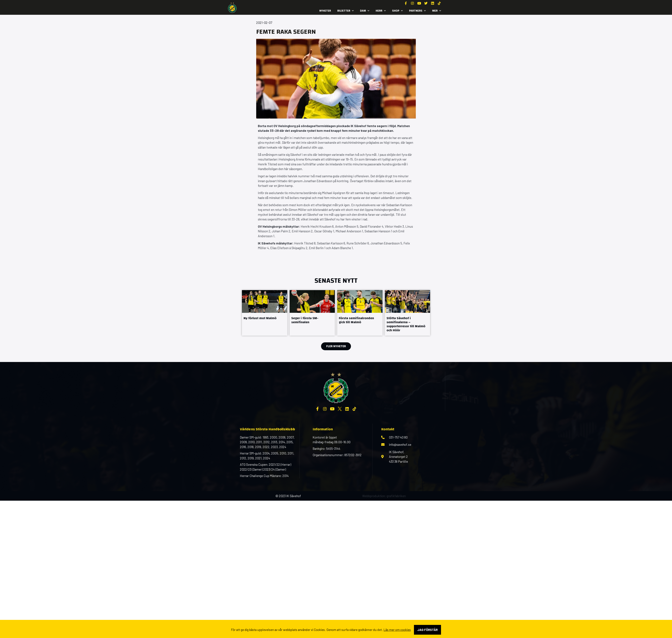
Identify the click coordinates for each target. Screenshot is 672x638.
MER (437, 11)
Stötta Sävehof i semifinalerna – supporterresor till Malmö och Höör (406, 324)
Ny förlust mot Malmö (260, 318)
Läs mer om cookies (397, 630)
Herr (381, 11)
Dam (365, 11)
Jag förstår (427, 630)
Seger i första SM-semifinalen (305, 320)
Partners (417, 11)
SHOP (397, 11)
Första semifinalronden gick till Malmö (356, 320)
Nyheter (325, 11)
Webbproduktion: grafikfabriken (384, 496)
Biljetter (345, 11)
